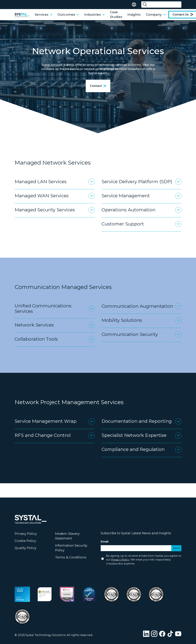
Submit (176, 548)
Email (111, 542)
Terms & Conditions (71, 557)
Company (156, 15)
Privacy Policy (26, 534)
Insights (134, 15)
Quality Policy (25, 548)
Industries (94, 15)
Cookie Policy (25, 541)
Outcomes (68, 15)
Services (43, 15)
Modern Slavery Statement (67, 536)
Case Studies (116, 15)
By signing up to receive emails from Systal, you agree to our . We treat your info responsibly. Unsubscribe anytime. (144, 560)
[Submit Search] (145, 5)
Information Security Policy (71, 548)
